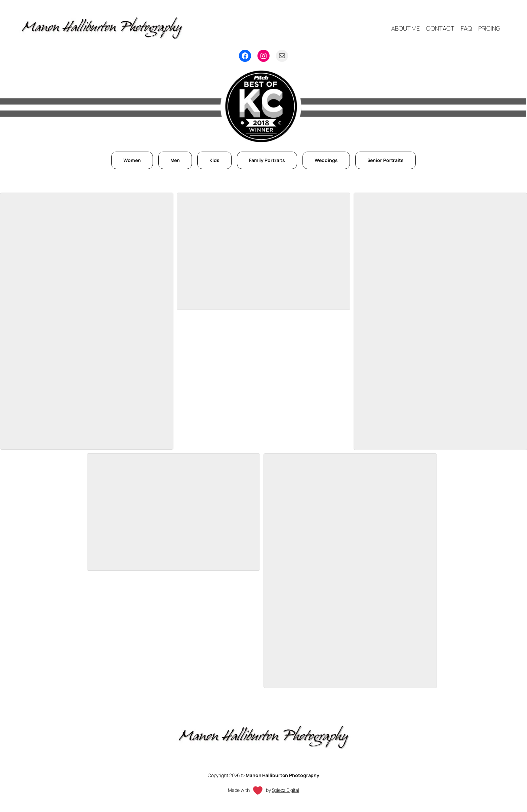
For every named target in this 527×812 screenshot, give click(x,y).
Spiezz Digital (286, 790)
